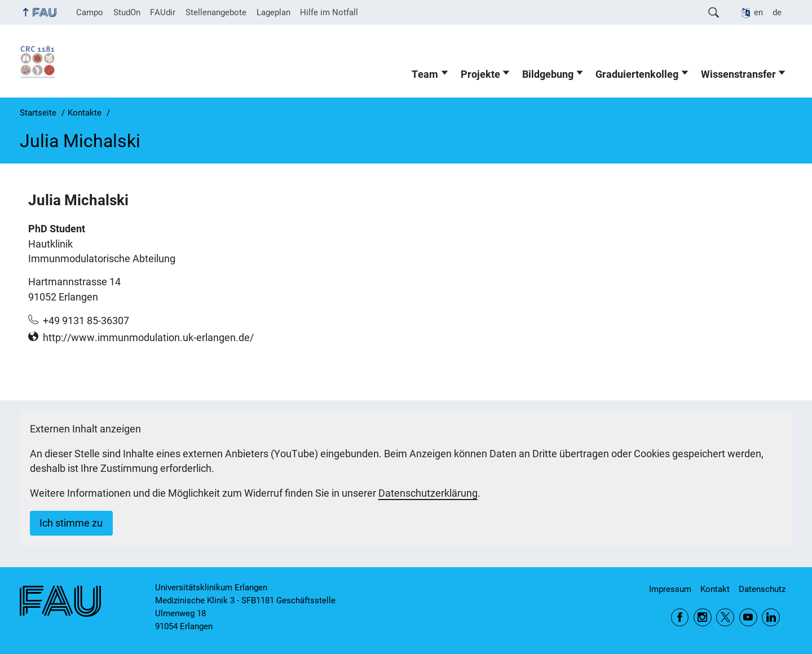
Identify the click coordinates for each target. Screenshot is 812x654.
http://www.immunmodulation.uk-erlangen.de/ (148, 338)
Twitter (725, 617)
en (758, 12)
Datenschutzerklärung (428, 493)
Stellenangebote (216, 12)
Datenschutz (762, 589)
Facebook (680, 617)
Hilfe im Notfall (329, 12)
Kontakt (715, 589)
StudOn (127, 12)
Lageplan (273, 12)
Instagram (703, 617)
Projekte (480, 74)
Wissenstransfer (738, 74)
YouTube (748, 617)
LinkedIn (771, 617)
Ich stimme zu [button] (71, 523)
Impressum (670, 589)
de (777, 12)
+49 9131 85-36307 (86, 321)
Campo (90, 12)
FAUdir (163, 12)
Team (425, 74)
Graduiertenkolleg (637, 74)
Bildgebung (548, 74)
